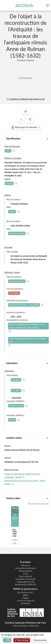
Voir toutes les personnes (38, 504)
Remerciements (26, 571)
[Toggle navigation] (48, 5)
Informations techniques (26, 568)
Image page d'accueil (26, 582)
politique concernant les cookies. (16, 637)
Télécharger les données (25, 127)
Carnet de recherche (26, 601)
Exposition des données (26, 579)
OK (7, 640)
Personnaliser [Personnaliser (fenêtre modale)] (40, 640)
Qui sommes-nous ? (26, 592)
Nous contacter (26, 576)
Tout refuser (22, 640)
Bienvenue (26, 565)
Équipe (26, 598)
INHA (26, 595)
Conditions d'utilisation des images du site (26, 99)
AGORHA (24, 5)
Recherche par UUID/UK (26, 585)
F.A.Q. (26, 574)
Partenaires (26, 603)
